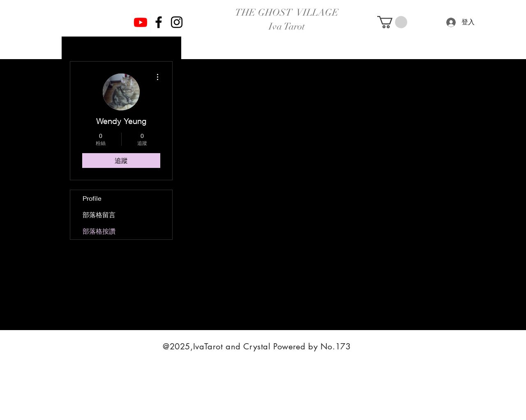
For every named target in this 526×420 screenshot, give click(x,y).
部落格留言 (99, 215)
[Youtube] (141, 22)
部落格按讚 (99, 231)
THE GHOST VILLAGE (287, 13)
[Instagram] (177, 22)
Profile (92, 198)
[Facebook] (159, 22)
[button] (392, 22)
